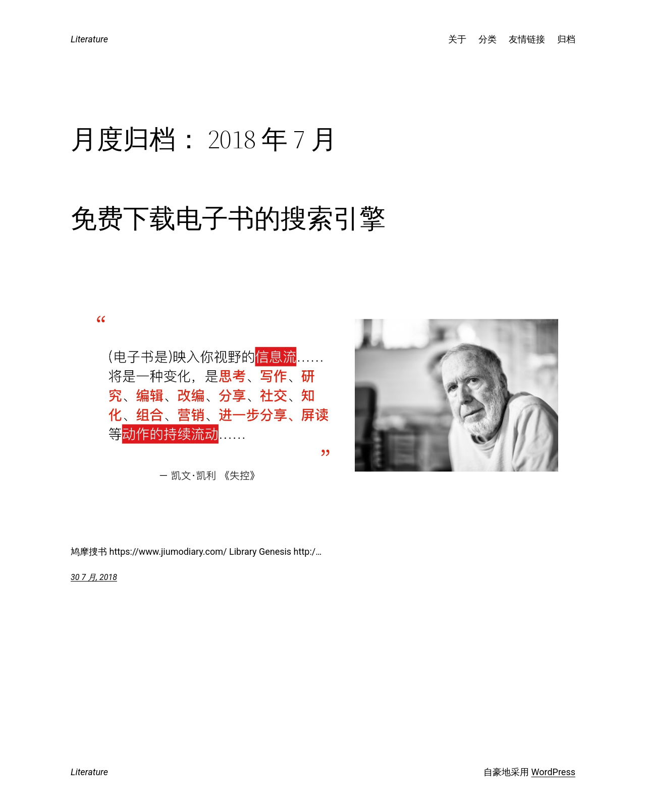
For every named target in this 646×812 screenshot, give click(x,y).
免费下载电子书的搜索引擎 (228, 218)
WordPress (553, 772)
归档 (566, 39)
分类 (488, 39)
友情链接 (527, 39)
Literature (89, 39)
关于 (457, 39)
